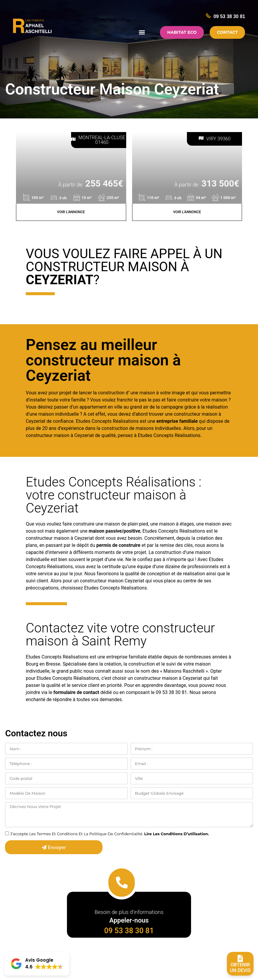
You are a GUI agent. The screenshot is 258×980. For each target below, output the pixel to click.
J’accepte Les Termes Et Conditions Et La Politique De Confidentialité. (109, 834)
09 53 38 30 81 (229, 16)
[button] (141, 32)
